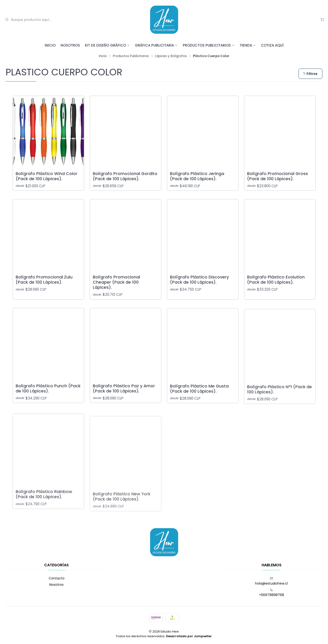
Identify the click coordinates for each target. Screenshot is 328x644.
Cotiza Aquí (272, 45)
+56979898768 (272, 593)
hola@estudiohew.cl (271, 581)
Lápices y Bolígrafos (171, 56)
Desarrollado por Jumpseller (189, 636)
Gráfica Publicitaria (156, 45)
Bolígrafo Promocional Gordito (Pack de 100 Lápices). (125, 176)
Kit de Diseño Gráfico (107, 45)
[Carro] (322, 20)
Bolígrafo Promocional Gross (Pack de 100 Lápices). (278, 176)
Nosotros (70, 45)
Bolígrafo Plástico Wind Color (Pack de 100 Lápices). (47, 176)
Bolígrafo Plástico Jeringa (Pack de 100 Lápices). (197, 176)
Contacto (57, 578)
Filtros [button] (310, 74)
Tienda (248, 45)
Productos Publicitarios (209, 45)
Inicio (50, 45)
